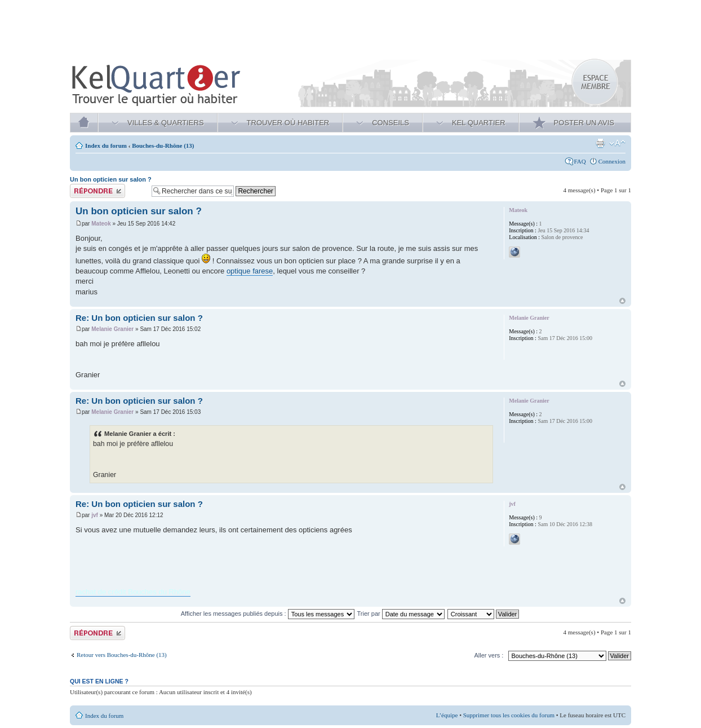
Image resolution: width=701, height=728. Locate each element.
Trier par (401, 614)
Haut (622, 301)
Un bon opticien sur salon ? (111, 179)
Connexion (612, 161)
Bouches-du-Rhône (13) (163, 145)
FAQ (580, 161)
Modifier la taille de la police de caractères (617, 143)
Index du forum (106, 145)
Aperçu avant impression (600, 143)
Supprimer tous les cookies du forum (509, 715)
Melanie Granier (112, 329)
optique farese (250, 271)
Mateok (101, 224)
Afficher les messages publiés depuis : (268, 614)
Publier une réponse (108, 191)
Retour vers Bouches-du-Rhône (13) (122, 655)
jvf (95, 515)
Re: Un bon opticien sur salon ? (139, 318)
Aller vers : (489, 655)
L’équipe (447, 715)
